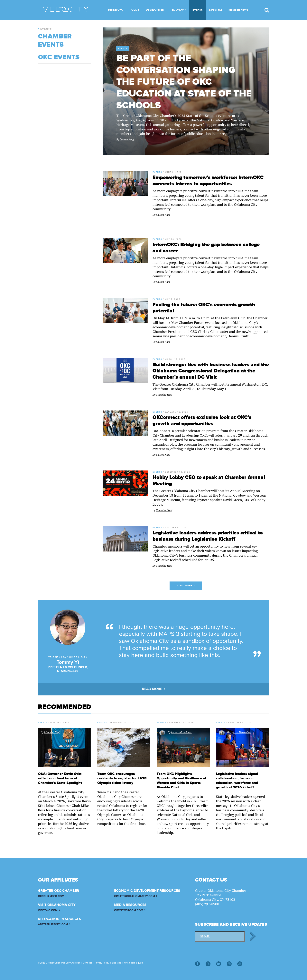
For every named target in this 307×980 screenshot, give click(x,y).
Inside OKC (116, 10)
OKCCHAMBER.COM (51, 896)
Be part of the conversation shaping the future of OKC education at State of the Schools (184, 82)
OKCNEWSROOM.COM (129, 910)
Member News (238, 10)
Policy (135, 10)
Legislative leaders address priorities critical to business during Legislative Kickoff (208, 536)
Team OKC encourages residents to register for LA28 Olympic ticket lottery (122, 778)
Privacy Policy (102, 963)
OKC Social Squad (133, 963)
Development (156, 10)
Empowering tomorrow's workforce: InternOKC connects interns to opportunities (208, 181)
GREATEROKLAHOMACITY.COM (135, 896)
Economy (179, 10)
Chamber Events (55, 41)
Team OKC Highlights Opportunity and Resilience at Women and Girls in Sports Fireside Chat (181, 781)
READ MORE (152, 689)
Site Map (117, 963)
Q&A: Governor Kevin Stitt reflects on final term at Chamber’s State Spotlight (60, 778)
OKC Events (59, 57)
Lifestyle (216, 10)
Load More (185, 586)
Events (198, 10)
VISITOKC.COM (48, 910)
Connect (87, 963)
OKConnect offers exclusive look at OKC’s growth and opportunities (202, 420)
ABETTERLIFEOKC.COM (53, 924)
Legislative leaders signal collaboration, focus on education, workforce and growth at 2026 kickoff (237, 781)
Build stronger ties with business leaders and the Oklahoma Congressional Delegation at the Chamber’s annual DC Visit (211, 371)
